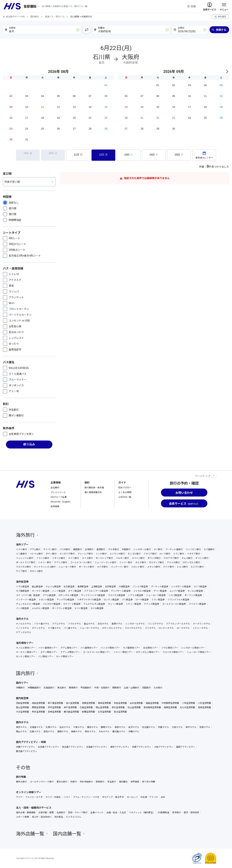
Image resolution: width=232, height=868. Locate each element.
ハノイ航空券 (59, 591)
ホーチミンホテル (202, 624)
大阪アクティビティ (164, 747)
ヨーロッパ (132, 797)
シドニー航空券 (133, 604)
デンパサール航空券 (121, 591)
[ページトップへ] (214, 475)
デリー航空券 (160, 591)
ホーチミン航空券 (41, 591)
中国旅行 (126, 549)
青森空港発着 (104, 703)
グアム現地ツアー (69, 648)
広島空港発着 (86, 707)
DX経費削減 (164, 812)
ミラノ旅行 (179, 554)
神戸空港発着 (70, 707)
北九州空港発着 (187, 707)
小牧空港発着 (188, 703)
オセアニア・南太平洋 (113, 797)
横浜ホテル (92, 727)
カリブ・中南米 (53, 797)
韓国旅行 (78, 549)
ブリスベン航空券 (197, 604)
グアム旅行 (35, 549)
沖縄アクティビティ (25, 747)
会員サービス (210, 6)
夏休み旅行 (62, 782)
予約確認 (222, 17)
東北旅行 (62, 688)
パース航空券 (22, 608)
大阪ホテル (177, 727)
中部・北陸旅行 (102, 688)
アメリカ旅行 (173, 562)
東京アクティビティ (120, 747)
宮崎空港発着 (54, 712)
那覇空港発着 (88, 712)
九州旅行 (158, 688)
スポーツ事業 (22, 817)
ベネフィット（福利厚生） (142, 812)
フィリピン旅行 (193, 549)
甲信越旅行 (86, 688)
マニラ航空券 (200, 586)
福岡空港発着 (170, 707)
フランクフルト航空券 (178, 599)
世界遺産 (135, 782)
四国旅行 (146, 688)
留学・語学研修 (191, 812)
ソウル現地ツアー (170, 648)
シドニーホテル (200, 628)
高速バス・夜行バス (55, 17)
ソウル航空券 (22, 586)
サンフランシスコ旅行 (45, 567)
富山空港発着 (22, 707)
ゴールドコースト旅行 (81, 562)
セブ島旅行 (209, 549)
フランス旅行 (43, 558)
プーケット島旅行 (174, 549)
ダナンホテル (38, 628)
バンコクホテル (155, 624)
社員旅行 (61, 812)
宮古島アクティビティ (73, 747)
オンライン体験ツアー (29, 792)
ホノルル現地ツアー (26, 648)
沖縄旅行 (20, 688)
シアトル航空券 (136, 595)
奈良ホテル (205, 727)
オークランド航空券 (62, 608)
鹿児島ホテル (119, 731)
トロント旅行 (138, 567)
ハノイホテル (22, 628)
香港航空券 (83, 586)
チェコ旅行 (187, 558)
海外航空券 (22, 582)
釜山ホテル (89, 624)
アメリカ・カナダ (34, 797)
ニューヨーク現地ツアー (199, 652)
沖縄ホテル (134, 731)
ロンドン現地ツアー (26, 656)
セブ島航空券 (22, 591)
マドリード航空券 (72, 604)
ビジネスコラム (74, 817)
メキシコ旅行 (154, 567)
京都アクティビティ (142, 747)
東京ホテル (21, 727)
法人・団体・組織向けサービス (34, 807)
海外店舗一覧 (32, 833)
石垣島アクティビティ (48, 747)
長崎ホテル (76, 731)
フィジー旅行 (126, 562)
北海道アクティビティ (97, 747)
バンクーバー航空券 (26, 599)
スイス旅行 (87, 558)
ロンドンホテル (166, 628)
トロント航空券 (46, 599)
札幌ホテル (51, 727)
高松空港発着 (118, 707)
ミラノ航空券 (158, 599)
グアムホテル (59, 624)
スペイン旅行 (138, 558)
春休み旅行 (21, 782)
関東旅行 (73, 688)
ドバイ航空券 (81, 608)
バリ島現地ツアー (89, 648)
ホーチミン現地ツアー (27, 652)
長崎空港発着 (204, 707)
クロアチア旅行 (171, 558)
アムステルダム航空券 (94, 604)
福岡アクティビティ (186, 747)
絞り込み (29, 444)
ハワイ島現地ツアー (48, 648)
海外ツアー (22, 544)
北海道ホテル (36, 727)
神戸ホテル (191, 727)
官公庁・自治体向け (42, 817)
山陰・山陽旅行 (132, 688)
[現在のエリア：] (32, 6)
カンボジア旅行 (67, 554)
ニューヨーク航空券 (156, 595)
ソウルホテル (74, 624)
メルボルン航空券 (40, 608)
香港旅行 (101, 549)
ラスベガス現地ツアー (173, 652)
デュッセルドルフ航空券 (28, 604)
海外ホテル (22, 619)
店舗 (191, 6)
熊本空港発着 (38, 712)
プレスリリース (58, 492)
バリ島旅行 (21, 554)
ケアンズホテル (24, 632)
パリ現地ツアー (46, 656)
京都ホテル (163, 727)
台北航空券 (69, 586)
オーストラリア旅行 (26, 562)
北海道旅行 (49, 688)
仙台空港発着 (136, 703)
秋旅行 (74, 782)
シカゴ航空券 (175, 595)
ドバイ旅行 (169, 567)
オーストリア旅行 (104, 558)
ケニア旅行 (21, 571)
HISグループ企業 (59, 497)
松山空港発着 (134, 707)
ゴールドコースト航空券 (174, 604)
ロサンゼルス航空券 (68, 595)
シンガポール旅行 (142, 549)
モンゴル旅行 (134, 554)
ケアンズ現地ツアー (70, 652)
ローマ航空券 (142, 599)
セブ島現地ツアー (132, 648)
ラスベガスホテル (133, 628)
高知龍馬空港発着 (152, 707)
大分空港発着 (22, 712)
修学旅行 (177, 812)
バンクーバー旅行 (120, 567)
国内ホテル (22, 722)
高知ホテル (49, 731)
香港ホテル (117, 624)
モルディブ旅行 (157, 562)
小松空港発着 (204, 703)
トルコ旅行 (182, 567)
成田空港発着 (38, 703)
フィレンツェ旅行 (25, 558)
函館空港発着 (88, 703)
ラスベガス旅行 (23, 567)
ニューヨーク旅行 (67, 567)
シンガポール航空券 (181, 586)
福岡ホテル (63, 731)
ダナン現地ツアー (49, 652)
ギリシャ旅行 (202, 558)
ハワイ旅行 (21, 549)
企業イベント (97, 812)
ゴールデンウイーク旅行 (42, 782)
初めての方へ (125, 487)
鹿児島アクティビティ (27, 751)
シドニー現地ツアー (123, 652)
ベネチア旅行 (194, 554)
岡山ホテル (21, 731)
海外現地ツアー (25, 643)
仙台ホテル (65, 727)
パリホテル (150, 628)
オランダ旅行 (154, 558)
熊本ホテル (90, 731)
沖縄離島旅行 (34, 688)
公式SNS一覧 (125, 497)
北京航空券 (110, 586)
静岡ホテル (106, 727)
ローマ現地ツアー (65, 656)
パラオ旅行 (65, 549)
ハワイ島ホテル (42, 624)
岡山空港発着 (102, 707)
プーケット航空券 (159, 586)
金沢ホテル (134, 727)
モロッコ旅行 (36, 571)
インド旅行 (101, 554)
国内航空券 (22, 698)
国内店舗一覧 (69, 833)
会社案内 (55, 487)
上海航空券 (97, 586)
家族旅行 (100, 782)
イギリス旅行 (59, 558)
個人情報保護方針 (93, 492)
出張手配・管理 (46, 812)
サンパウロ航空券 (65, 599)
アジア (19, 797)
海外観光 (123, 782)
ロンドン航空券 (111, 599)
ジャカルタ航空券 (142, 591)
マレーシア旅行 (85, 554)
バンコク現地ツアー (110, 648)
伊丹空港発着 (54, 707)
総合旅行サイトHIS (15, 17)
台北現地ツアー (151, 648)
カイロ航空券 (97, 608)
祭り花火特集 (149, 782)
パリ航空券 (127, 599)
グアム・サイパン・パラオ (86, 797)
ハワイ (67, 797)
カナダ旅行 (102, 567)
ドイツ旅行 (74, 558)
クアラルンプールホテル (178, 624)
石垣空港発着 (104, 712)
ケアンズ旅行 (61, 562)
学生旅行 (112, 782)
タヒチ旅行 (141, 562)
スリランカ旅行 (117, 554)
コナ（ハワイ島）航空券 (28, 595)
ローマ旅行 (165, 554)
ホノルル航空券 (195, 591)
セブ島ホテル (54, 628)
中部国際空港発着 (170, 703)
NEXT (227, 72)
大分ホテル (104, 731)
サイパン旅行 (50, 549)
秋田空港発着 (120, 703)
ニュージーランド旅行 (105, 562)
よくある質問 (125, 492)
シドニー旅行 (45, 562)
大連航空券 (124, 586)
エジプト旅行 (197, 567)
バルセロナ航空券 (51, 604)
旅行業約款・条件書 (94, 487)
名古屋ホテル (149, 727)
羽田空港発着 (22, 703)
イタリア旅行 (150, 554)
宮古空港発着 (120, 712)
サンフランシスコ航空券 (93, 595)
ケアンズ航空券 (152, 604)
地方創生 (59, 817)
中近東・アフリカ (149, 797)
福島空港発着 (152, 703)
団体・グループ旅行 (78, 812)
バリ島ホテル (70, 628)
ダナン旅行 (51, 554)
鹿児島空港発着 (71, 712)
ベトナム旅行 (36, 554)
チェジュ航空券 (53, 586)
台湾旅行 (89, 549)
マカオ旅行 (113, 549)
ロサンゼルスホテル (112, 628)
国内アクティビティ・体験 (31, 742)
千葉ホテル (79, 727)
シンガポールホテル (135, 624)
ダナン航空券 (75, 591)
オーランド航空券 (193, 595)
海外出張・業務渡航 (26, 812)
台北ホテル (103, 624)
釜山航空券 (37, 586)
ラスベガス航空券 (116, 595)
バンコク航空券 (140, 586)
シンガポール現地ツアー (193, 648)
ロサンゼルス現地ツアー (148, 652)
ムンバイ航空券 (177, 591)
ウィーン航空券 (115, 604)
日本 (163, 797)
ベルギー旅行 (122, 558)
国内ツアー (22, 683)
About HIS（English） (61, 502)
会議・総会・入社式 (116, 812)
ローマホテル (183, 628)
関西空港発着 (38, 707)
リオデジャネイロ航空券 (89, 599)
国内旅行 (35, 17)
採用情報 (55, 506)
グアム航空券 (49, 595)
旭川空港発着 (72, 703)
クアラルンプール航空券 (96, 591)
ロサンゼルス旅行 (191, 562)
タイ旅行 (158, 549)
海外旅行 (28, 535)
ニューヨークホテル (90, 628)
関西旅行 (117, 688)
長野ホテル (120, 727)
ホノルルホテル (24, 624)
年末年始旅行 (86, 782)
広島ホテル (35, 731)
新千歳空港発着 (55, 703)
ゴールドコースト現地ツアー (97, 652)
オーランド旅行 (86, 567)
